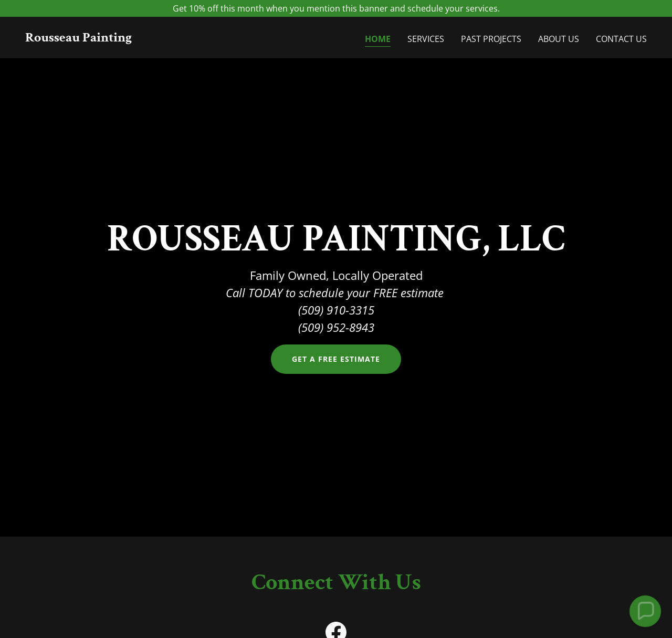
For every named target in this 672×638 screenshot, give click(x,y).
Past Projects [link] (491, 39)
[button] (645, 611)
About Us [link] (559, 39)
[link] (78, 38)
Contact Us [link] (621, 39)
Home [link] (378, 39)
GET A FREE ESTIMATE (336, 359)
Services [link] (426, 39)
